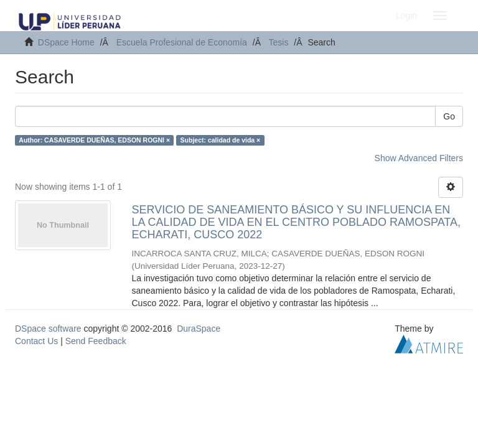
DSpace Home (66, 42)
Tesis (279, 42)
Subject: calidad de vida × (221, 140)
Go (449, 116)
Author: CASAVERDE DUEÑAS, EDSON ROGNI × (94, 140)
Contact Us (36, 341)
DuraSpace (199, 329)
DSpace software (48, 329)
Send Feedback (96, 341)
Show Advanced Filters (419, 158)
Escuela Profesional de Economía (182, 42)
